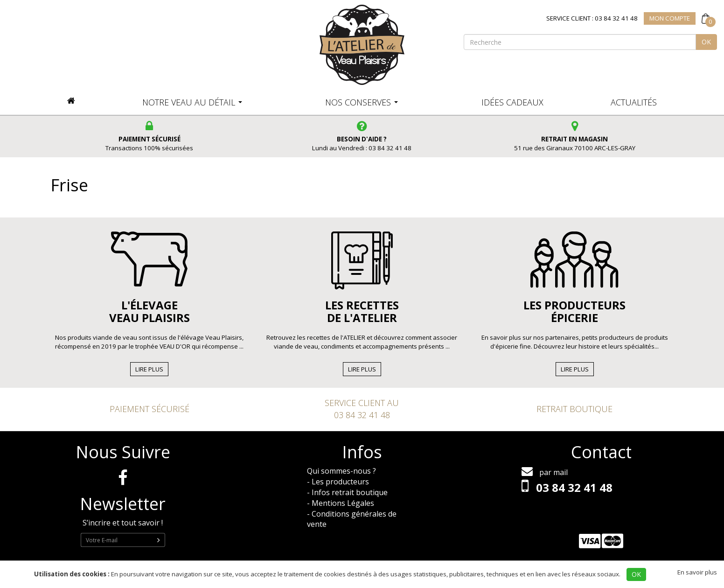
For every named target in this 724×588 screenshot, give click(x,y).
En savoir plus (697, 572)
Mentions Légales (343, 503)
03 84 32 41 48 (362, 415)
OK (706, 42)
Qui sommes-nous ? (341, 471)
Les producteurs (340, 482)
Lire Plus (149, 369)
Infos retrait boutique (350, 492)
